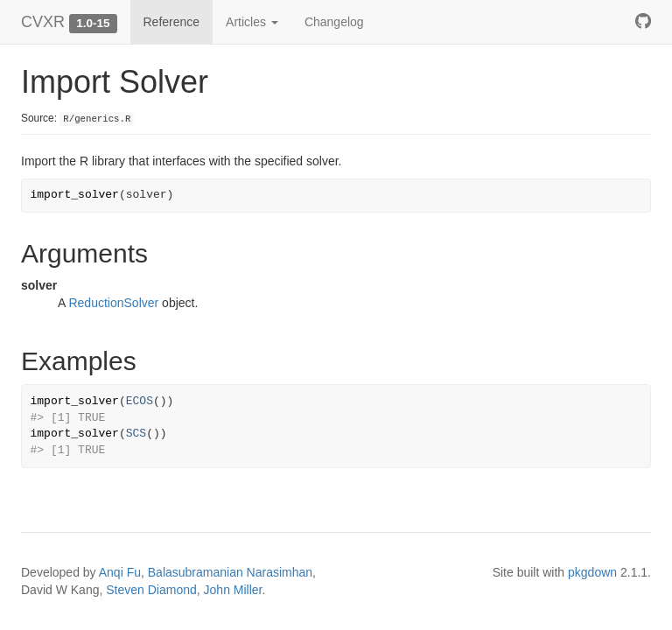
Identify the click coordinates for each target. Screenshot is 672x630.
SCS (136, 434)
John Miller (233, 590)
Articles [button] (252, 22)
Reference (172, 22)
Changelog (334, 22)
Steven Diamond (151, 590)
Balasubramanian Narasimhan (230, 572)
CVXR (43, 22)
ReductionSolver (113, 303)
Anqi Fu (120, 572)
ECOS (140, 401)
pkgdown (592, 572)
